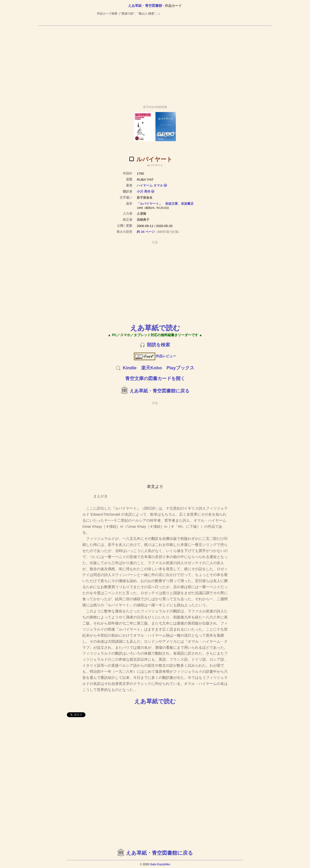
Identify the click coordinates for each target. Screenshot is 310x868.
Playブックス (180, 368)
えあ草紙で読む (155, 328)
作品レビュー (155, 356)
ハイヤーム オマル (150, 185)
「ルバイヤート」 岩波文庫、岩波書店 (165, 204)
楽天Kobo (152, 368)
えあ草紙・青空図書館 (145, 6)
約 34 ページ (146, 232)
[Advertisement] (155, 63)
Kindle (130, 368)
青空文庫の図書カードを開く (155, 378)
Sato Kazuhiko (160, 864)
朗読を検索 (159, 345)
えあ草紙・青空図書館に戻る (159, 391)
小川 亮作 (144, 191)
